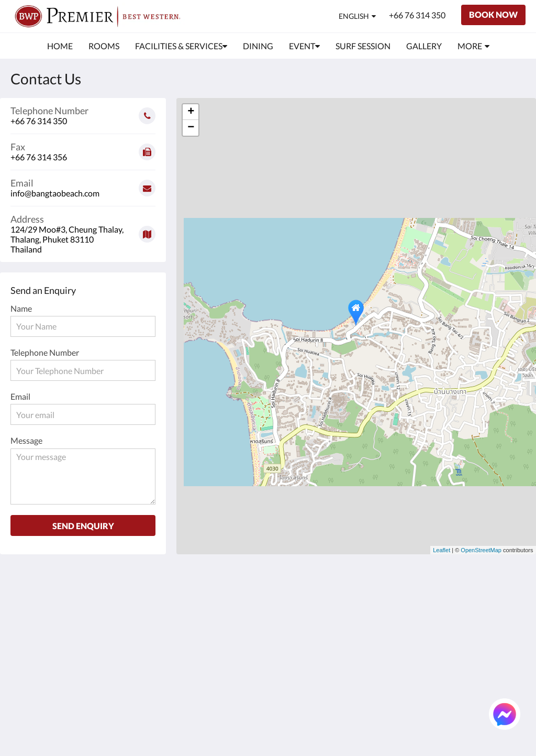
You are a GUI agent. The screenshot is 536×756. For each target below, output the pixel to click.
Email (20, 396)
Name (21, 308)
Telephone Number (45, 352)
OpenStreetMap (481, 550)
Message (26, 440)
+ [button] (191, 112)
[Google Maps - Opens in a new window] (83, 230)
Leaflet (442, 550)
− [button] (191, 128)
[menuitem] (60, 46)
